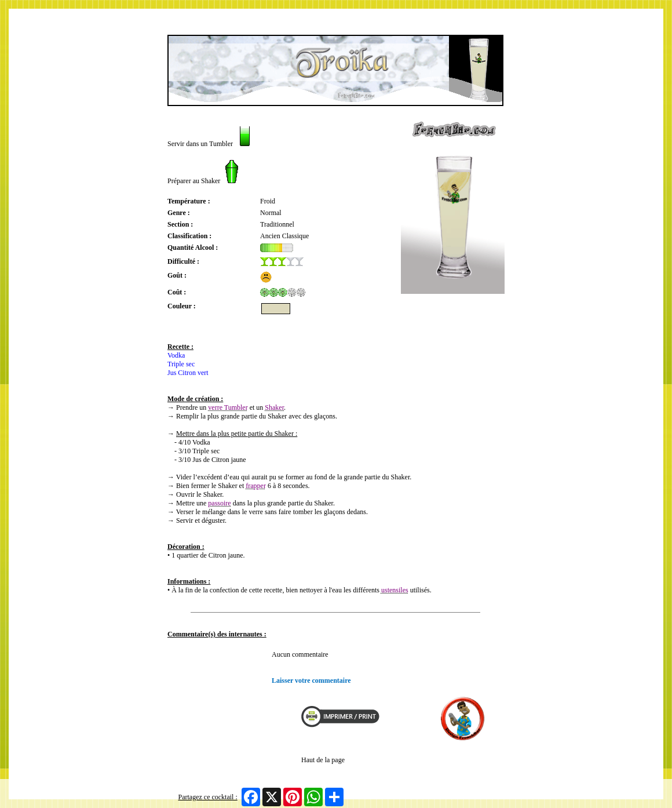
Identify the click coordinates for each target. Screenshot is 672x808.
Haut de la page (323, 760)
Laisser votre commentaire (311, 680)
